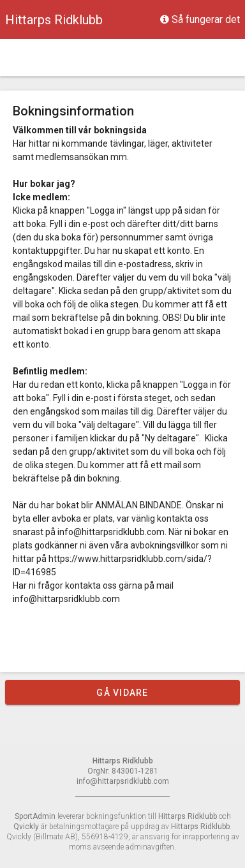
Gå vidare (122, 693)
